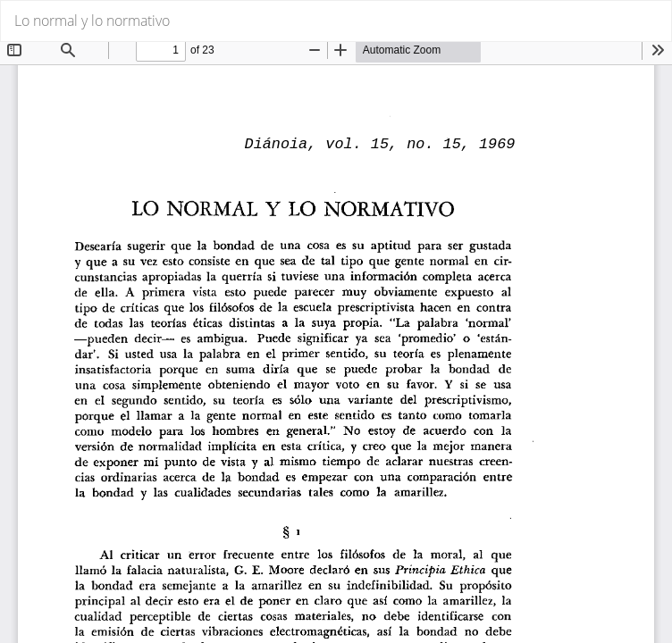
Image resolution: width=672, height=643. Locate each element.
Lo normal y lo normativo (92, 21)
